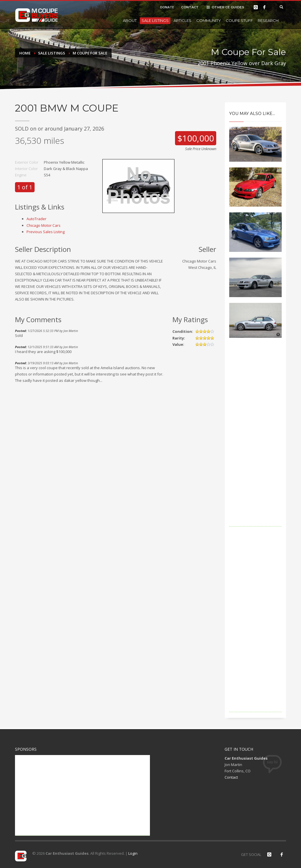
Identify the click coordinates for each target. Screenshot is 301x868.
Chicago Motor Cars (44, 225)
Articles (183, 20)
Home (25, 53)
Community (209, 20)
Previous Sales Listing (46, 232)
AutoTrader (36, 219)
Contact (231, 777)
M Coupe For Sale (90, 53)
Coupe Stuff (239, 20)
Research (268, 20)
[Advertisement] (256, 440)
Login (133, 853)
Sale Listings (155, 20)
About (130, 20)
